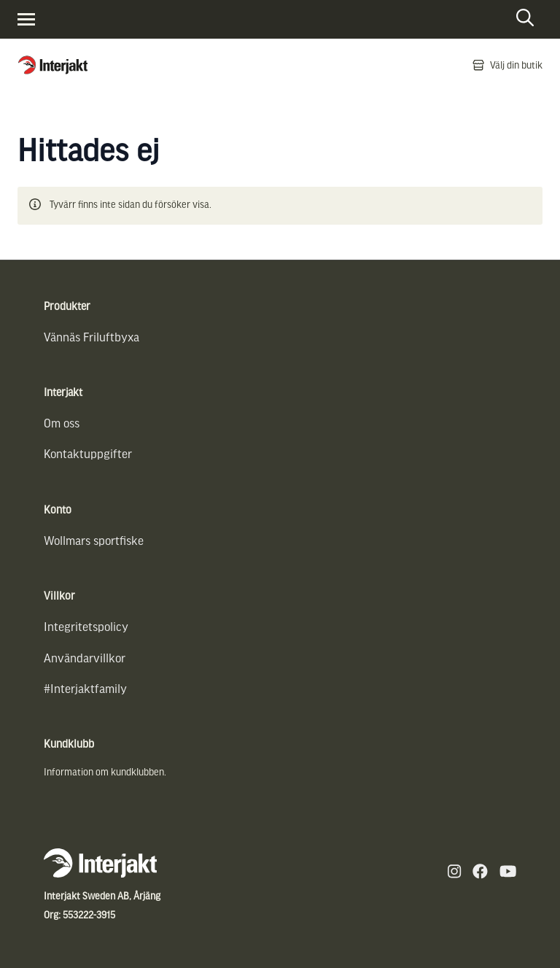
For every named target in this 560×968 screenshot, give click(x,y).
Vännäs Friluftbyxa (92, 337)
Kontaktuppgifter (88, 453)
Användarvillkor (85, 658)
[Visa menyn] (26, 19)
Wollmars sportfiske (94, 540)
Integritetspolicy (86, 626)
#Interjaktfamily (85, 688)
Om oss (62, 423)
